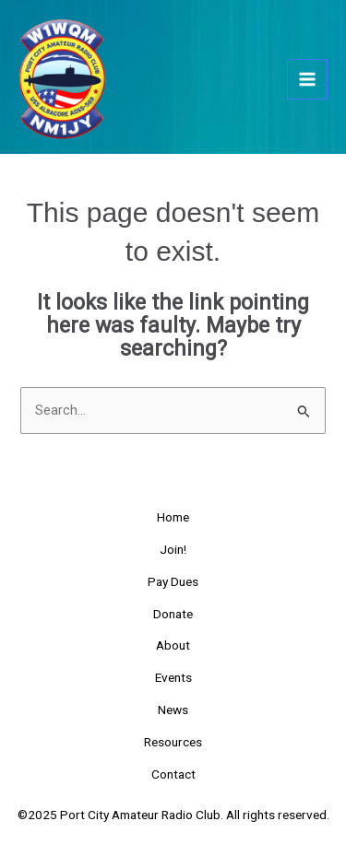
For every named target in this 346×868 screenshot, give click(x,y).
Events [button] (173, 677)
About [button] (173, 645)
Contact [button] (173, 774)
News (173, 710)
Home (173, 517)
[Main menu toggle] (307, 79)
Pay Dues (173, 581)
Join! (173, 549)
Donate (173, 614)
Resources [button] (173, 742)
